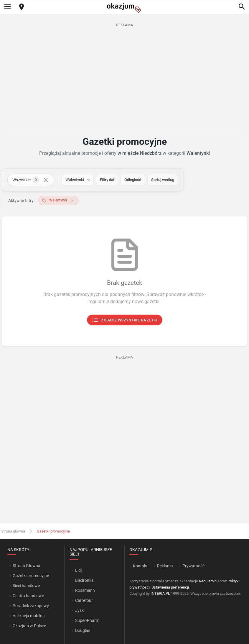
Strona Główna (26, 566)
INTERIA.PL (160, 593)
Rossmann (85, 590)
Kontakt (140, 566)
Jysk (79, 610)
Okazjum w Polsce (29, 626)
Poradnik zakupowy (31, 606)
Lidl (78, 570)
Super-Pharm (87, 620)
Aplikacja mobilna (29, 616)
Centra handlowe (28, 596)
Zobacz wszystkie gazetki (124, 320)
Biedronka (84, 580)
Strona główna (13, 531)
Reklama (165, 566)
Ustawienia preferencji (170, 587)
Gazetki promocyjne (31, 576)
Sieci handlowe (26, 586)
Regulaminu (209, 581)
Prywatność (193, 566)
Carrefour (84, 600)
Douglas (83, 630)
